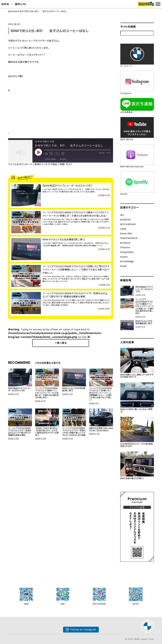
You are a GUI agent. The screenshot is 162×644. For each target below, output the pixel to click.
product (125, 243)
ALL (122, 215)
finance (125, 247)
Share (63, 159)
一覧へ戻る (61, 343)
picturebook (128, 224)
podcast (126, 219)
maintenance (129, 238)
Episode (13, 11)
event (124, 257)
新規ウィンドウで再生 (46, 164)
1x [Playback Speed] (57, 153)
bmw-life (126, 234)
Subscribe (50, 159)
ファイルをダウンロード (20, 164)
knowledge (127, 261)
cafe (123, 229)
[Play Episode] (38, 152)
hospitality (127, 252)
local (123, 266)
